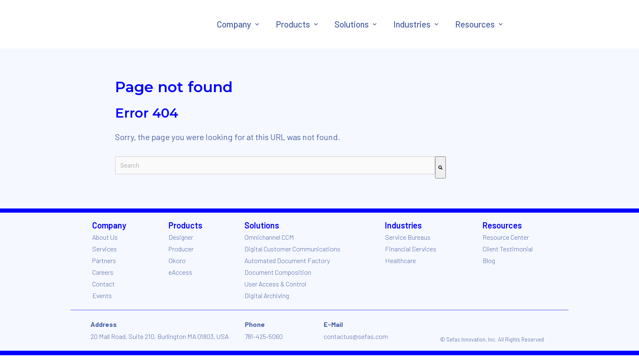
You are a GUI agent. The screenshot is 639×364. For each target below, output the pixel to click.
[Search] (440, 167)
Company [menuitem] (234, 24)
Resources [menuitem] (475, 24)
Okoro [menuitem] (177, 260)
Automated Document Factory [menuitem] (287, 260)
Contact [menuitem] (103, 284)
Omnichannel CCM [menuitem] (269, 237)
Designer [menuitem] (181, 237)
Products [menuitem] (293, 24)
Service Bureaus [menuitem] (408, 237)
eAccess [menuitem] (180, 272)
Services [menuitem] (104, 249)
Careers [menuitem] (103, 272)
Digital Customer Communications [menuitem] (292, 249)
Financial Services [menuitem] (411, 249)
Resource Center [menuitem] (506, 237)
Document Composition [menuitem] (278, 272)
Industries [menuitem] (412, 24)
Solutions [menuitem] (352, 24)
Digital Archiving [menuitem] (267, 295)
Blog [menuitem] (489, 260)
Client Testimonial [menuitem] (508, 249)
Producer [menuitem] (181, 249)
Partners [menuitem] (104, 260)
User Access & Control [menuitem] (275, 284)
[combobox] (275, 165)
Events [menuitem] (102, 295)
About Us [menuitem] (105, 237)
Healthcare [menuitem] (400, 260)
